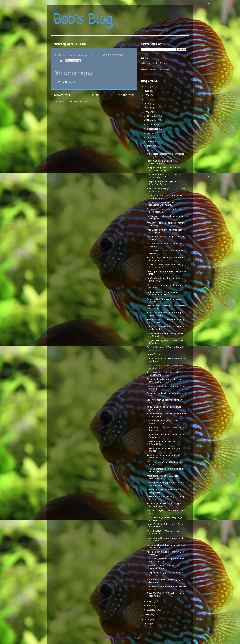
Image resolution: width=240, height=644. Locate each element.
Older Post (127, 95)
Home (95, 95)
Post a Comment (67, 82)
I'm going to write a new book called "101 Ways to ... (164, 300)
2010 (147, 95)
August (151, 133)
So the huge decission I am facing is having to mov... (164, 505)
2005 (147, 615)
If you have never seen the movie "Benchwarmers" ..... (163, 374)
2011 (147, 91)
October (151, 125)
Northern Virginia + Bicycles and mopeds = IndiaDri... (162, 293)
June (150, 142)
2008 (147, 104)
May (150, 146)
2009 (147, 99)
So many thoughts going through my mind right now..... (164, 197)
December (153, 116)
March (151, 601)
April (150, 150)
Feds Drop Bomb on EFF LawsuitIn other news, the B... (164, 176)
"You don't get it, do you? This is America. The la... (162, 422)
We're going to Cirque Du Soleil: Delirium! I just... (162, 477)
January (151, 610)
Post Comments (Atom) (79, 101)
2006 (147, 112)
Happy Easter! (154, 354)
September (153, 129)
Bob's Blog (83, 20)
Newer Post (62, 95)
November (153, 120)
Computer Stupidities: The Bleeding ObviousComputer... (164, 169)
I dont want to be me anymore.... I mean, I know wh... (163, 162)
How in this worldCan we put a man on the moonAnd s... (165, 560)
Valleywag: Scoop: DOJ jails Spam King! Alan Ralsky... (163, 183)
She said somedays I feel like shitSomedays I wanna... (161, 204)
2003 (147, 624)
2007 (147, 108)
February (152, 606)
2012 (147, 87)
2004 (147, 620)
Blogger (137, 637)
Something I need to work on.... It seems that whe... (163, 567)
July (150, 137)
